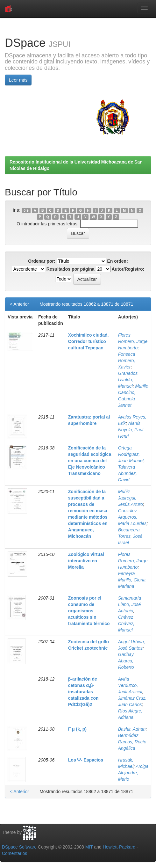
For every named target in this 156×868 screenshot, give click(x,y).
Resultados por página (71, 269)
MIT (89, 847)
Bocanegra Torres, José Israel (130, 536)
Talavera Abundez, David (128, 473)
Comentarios (14, 853)
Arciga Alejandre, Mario (133, 773)
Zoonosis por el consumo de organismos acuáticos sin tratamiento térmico (89, 611)
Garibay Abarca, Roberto (126, 661)
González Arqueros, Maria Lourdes (132, 517)
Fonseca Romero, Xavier (127, 361)
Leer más (18, 80)
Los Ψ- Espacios (86, 760)
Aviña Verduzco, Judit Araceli (130, 685)
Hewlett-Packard (119, 847)
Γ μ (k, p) (77, 729)
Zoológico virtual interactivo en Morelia (86, 561)
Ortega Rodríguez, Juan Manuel (131, 454)
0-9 (26, 210)
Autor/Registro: (128, 269)
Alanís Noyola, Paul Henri (131, 430)
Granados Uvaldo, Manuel (128, 380)
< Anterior (19, 304)
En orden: (118, 261)
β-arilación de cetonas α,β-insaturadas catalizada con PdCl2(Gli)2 (83, 692)
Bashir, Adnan (132, 729)
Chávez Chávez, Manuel (126, 624)
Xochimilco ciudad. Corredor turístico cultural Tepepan (89, 341)
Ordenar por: (42, 261)
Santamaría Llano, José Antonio (130, 604)
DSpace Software (19, 847)
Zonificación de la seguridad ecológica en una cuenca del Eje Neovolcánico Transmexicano (90, 461)
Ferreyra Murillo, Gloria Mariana (132, 580)
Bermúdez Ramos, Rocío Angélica (132, 742)
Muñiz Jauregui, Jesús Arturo (131, 498)
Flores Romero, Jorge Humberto (133, 341)
